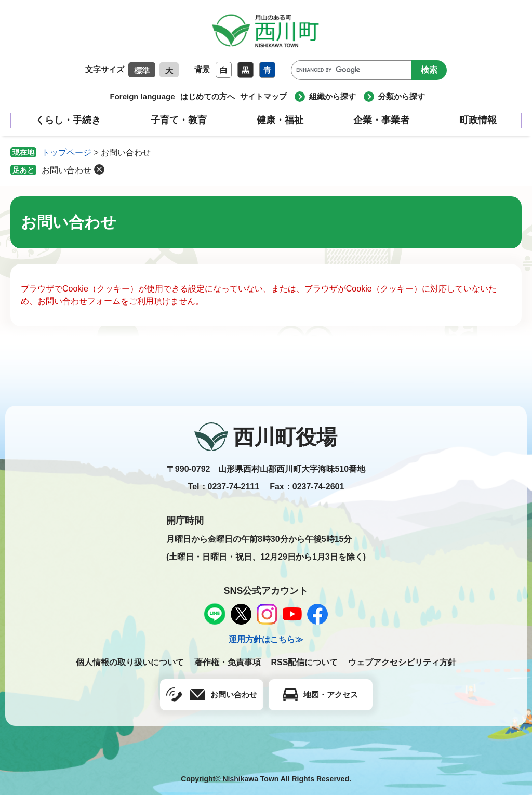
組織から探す (332, 96)
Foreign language (142, 96)
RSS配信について (305, 662)
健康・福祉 (280, 120)
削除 (99, 169)
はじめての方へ (208, 96)
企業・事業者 (381, 120)
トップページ (66, 153)
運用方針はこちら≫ (266, 639)
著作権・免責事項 (228, 662)
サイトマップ (263, 96)
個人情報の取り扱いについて (130, 662)
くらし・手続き (68, 120)
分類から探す (402, 96)
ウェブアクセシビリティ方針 (402, 662)
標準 (142, 70)
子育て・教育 (179, 120)
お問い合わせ (66, 170)
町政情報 (478, 120)
